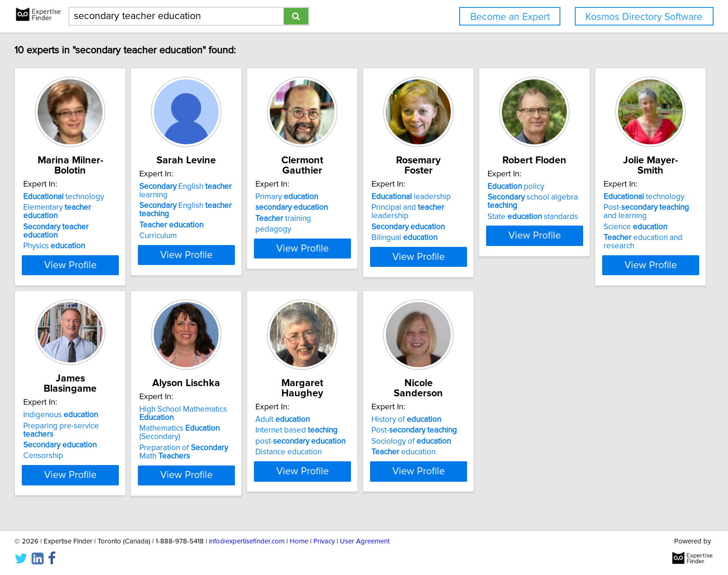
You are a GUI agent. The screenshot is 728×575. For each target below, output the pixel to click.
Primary (335, 197)
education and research (80, 460)
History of (617, 420)
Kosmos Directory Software (644, 17)
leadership (482, 197)
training (331, 219)
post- (487, 441)
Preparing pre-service (218, 426)
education (614, 452)
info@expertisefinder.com (247, 541)
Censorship (184, 447)
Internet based (484, 430)
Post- (624, 430)
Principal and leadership (498, 207)
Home (299, 541)
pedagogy (321, 229)
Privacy (324, 541)
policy (610, 197)
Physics (55, 229)
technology (65, 197)
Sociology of (621, 441)
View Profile (83, 265)
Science (56, 450)
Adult (470, 420)
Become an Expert (510, 17)
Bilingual (475, 229)
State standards (627, 227)
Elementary (77, 207)
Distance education (476, 452)
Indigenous (201, 415)
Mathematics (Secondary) (343, 443)
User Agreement (365, 541)
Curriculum (183, 246)
